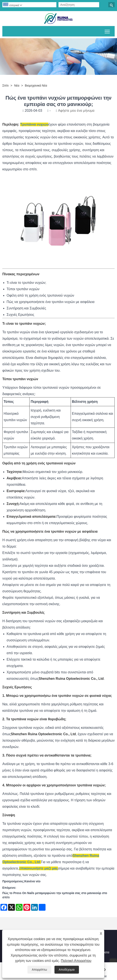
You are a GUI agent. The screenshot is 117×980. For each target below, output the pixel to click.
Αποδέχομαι (67, 970)
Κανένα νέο (32, 881)
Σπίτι (5, 86)
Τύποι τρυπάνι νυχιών (23, 289)
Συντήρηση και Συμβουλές (26, 308)
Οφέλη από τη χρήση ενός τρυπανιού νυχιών (40, 295)
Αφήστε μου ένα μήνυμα (76, 111)
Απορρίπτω (39, 970)
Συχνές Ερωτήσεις (20, 315)
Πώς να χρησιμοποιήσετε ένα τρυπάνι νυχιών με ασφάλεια (51, 302)
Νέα (17, 86)
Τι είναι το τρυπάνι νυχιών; (26, 283)
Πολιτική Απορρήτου (76, 961)
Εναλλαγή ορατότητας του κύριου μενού (108, 31)
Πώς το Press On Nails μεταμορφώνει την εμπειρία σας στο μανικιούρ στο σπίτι (55, 895)
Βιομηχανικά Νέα (36, 86)
